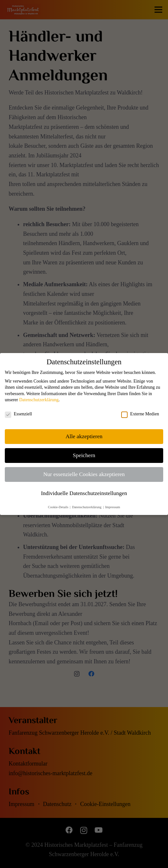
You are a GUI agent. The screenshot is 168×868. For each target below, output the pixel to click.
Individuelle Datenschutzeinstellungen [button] (84, 493)
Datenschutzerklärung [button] (87, 507)
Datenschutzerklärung (39, 400)
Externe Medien (140, 414)
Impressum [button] (113, 507)
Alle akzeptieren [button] (84, 436)
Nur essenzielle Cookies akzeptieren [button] (84, 474)
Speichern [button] (84, 455)
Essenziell (18, 414)
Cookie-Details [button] (58, 507)
